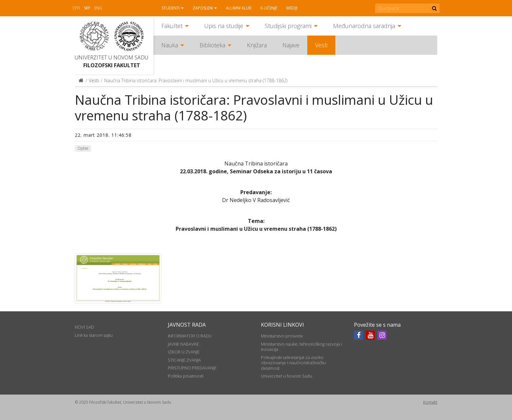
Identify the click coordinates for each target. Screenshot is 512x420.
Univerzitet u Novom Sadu (112, 57)
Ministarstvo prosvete (282, 336)
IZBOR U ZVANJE (184, 352)
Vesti (321, 45)
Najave (291, 45)
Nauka (170, 45)
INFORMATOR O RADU (190, 336)
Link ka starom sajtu (94, 335)
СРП (76, 8)
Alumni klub (239, 8)
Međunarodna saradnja (364, 26)
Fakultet (172, 26)
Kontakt (430, 402)
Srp (87, 8)
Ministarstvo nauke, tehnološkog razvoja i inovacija (301, 347)
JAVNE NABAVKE (183, 344)
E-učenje (269, 8)
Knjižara (257, 45)
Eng (98, 8)
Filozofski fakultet (112, 65)
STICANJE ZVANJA (184, 360)
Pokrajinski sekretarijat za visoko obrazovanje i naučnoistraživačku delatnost (293, 363)
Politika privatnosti (186, 376)
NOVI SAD (84, 327)
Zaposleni (203, 8)
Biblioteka (212, 45)
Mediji (292, 8)
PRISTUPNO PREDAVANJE (192, 368)
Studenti (171, 8)
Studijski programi (288, 26)
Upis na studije (224, 26)
